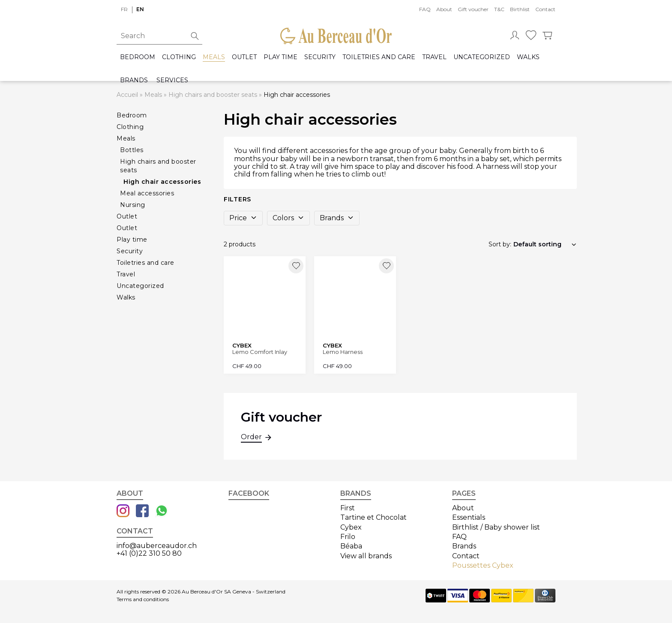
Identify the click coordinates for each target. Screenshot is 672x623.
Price (243, 218)
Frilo (348, 537)
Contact (545, 9)
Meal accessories (147, 193)
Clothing (179, 57)
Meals (214, 57)
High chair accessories (162, 182)
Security (320, 57)
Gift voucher (473, 9)
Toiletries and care (379, 57)
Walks (528, 57)
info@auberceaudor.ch (157, 546)
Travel (434, 57)
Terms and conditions (143, 599)
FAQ (425, 9)
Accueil (127, 95)
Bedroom (138, 57)
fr (124, 9)
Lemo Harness (343, 352)
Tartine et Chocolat (373, 517)
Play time (280, 57)
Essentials (469, 517)
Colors (288, 218)
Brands (134, 80)
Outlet (244, 57)
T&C (499, 9)
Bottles (132, 150)
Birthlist (520, 9)
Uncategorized (482, 57)
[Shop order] (545, 244)
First (348, 508)
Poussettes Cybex (483, 565)
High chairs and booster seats (213, 95)
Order (251, 438)
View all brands (366, 556)
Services (172, 80)
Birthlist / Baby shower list (496, 527)
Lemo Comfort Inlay (260, 352)
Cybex (351, 527)
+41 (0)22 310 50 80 (149, 553)
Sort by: (500, 244)
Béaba (351, 546)
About (444, 9)
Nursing (133, 205)
